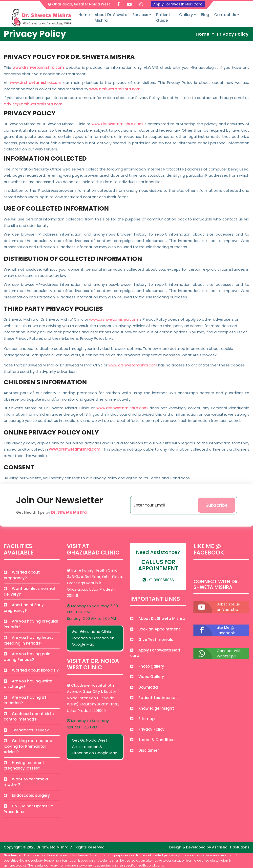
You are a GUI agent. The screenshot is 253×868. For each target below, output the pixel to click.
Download (144, 687)
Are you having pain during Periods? (27, 657)
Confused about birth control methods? (29, 717)
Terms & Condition (152, 740)
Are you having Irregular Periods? (31, 624)
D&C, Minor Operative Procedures (28, 809)
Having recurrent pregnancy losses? (24, 766)
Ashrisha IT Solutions (231, 847)
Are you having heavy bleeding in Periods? (29, 640)
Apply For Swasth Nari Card (178, 4)
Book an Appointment (155, 629)
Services (140, 15)
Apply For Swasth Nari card (155, 653)
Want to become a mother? (26, 782)
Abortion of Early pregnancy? (24, 608)
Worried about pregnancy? (22, 575)
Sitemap (142, 719)
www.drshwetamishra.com (38, 67)
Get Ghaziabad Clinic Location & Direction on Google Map (93, 638)
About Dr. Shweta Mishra (111, 18)
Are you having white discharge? (28, 684)
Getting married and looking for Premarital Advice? (28, 746)
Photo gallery (147, 666)
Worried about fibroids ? (31, 670)
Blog (205, 15)
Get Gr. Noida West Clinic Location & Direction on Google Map (95, 747)
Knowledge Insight (152, 708)
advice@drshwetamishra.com (33, 104)
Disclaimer (145, 750)
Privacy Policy (147, 729)
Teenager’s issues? (26, 730)
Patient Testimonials (154, 698)
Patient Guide (163, 18)
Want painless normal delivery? (29, 591)
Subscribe (217, 505)
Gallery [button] (186, 15)
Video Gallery (147, 677)
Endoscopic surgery (27, 795)
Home (84, 15)
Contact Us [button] (225, 15)
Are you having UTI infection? (26, 700)
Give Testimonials (152, 639)
